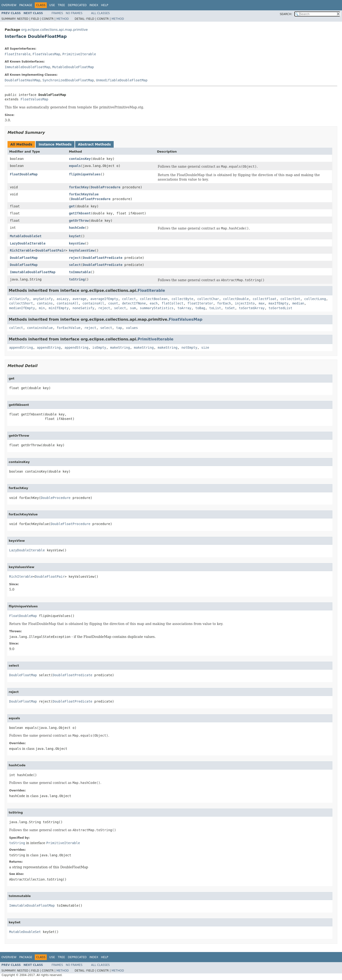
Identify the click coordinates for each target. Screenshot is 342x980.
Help (105, 5)
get (72, 206)
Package (26, 5)
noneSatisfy (84, 308)
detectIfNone (134, 303)
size (205, 348)
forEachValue (68, 328)
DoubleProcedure (105, 187)
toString (77, 279)
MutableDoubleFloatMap (73, 67)
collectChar (208, 299)
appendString (21, 348)
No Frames (74, 13)
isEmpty (99, 348)
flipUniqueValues (85, 174)
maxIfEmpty (278, 303)
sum (133, 308)
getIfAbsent (80, 213)
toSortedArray (252, 308)
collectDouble (236, 299)
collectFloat (265, 299)
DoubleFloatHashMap (23, 80)
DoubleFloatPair (51, 250)
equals (75, 166)
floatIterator (200, 303)
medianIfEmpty (22, 308)
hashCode (77, 228)
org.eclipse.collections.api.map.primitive (54, 30)
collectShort (21, 303)
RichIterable (22, 250)
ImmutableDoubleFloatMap (27, 67)
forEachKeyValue (84, 194)
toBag (200, 308)
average (80, 299)
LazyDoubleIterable (28, 243)
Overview (9, 5)
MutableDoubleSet (26, 236)
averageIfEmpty (104, 299)
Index (94, 5)
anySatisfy (43, 299)
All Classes (100, 13)
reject (75, 258)
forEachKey (79, 187)
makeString (120, 348)
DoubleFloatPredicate (103, 258)
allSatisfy (19, 299)
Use (52, 5)
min (42, 308)
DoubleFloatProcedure (91, 199)
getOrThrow (79, 221)
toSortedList (280, 308)
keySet (75, 236)
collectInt (290, 299)
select (75, 265)
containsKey (80, 159)
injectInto (245, 303)
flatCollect (173, 303)
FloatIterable (18, 54)
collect (129, 299)
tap (119, 328)
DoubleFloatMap (24, 258)
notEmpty (189, 348)
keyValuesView (82, 250)
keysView (77, 243)
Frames (57, 13)
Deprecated (77, 5)
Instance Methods (55, 144)
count (113, 303)
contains (45, 303)
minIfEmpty (59, 308)
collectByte (182, 299)
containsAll (68, 303)
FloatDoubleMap (24, 174)
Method (63, 19)
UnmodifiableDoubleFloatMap (122, 80)
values (132, 328)
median (298, 303)
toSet (230, 308)
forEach (224, 303)
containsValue (40, 328)
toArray (185, 308)
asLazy (63, 299)
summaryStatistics (157, 308)
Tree (61, 5)
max (262, 303)
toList (215, 308)
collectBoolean (154, 299)
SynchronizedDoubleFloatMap (68, 80)
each (154, 303)
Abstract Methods (94, 144)
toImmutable (80, 272)
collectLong (315, 299)
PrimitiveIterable (79, 54)
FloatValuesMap (46, 54)
